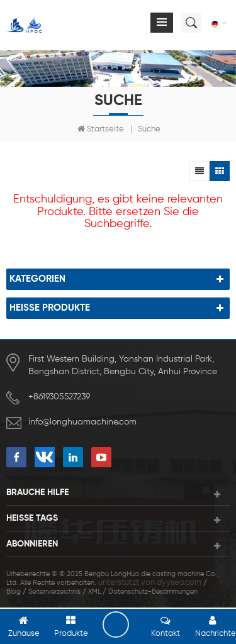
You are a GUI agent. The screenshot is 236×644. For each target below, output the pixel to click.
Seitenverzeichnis (54, 591)
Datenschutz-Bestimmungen (153, 591)
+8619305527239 (59, 397)
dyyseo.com (179, 583)
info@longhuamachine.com (82, 422)
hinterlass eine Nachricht (116, 625)
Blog (14, 591)
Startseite (101, 129)
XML (94, 591)
